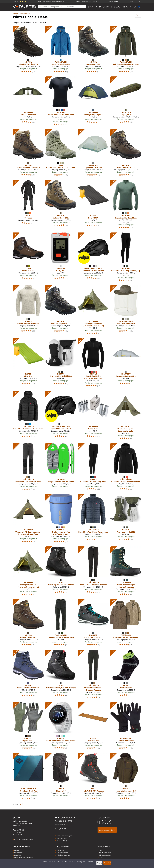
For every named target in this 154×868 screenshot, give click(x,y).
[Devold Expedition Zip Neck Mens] (126, 205)
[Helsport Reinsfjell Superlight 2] (93, 102)
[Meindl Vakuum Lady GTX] (61, 205)
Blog (101, 850)
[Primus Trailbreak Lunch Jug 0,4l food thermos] (61, 519)
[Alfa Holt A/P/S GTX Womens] (93, 777)
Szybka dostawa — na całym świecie (50, 1)
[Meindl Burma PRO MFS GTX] (126, 154)
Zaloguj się (60, 850)
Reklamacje (18, 853)
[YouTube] (109, 822)
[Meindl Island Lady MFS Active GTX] (28, 154)
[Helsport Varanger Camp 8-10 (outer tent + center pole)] (93, 311)
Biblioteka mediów (105, 855)
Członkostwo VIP (62, 853)
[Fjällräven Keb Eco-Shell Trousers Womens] (93, 572)
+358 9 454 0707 (65, 821)
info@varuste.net (62, 824)
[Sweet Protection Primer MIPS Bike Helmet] (93, 258)
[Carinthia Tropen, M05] (126, 102)
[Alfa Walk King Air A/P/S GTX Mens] (61, 572)
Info (125, 7)
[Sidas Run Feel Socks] (126, 675)
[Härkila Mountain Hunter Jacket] (126, 777)
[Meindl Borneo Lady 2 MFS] (28, 624)
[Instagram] (104, 822)
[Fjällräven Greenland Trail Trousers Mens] (28, 468)
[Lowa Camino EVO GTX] (28, 258)
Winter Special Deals (21, 14)
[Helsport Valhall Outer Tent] (28, 102)
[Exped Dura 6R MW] (93, 205)
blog (117, 7)
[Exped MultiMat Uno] (93, 727)
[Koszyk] (135, 7)
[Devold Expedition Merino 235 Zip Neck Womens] (93, 363)
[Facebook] (99, 822)
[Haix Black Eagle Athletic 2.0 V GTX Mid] (61, 154)
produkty (106, 7)
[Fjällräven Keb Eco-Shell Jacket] (61, 50)
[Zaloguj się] (131, 7)
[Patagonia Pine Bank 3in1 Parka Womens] (126, 624)
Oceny (20, 1)
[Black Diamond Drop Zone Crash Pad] (28, 777)
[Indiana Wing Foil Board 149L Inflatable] (61, 468)
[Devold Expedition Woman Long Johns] (93, 468)
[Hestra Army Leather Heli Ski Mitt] (61, 363)
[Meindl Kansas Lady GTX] (93, 50)
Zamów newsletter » (107, 830)
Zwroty (17, 850)
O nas (101, 857)
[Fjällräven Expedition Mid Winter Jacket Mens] (28, 416)
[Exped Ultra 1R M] (28, 363)
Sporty (93, 7)
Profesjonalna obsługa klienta (86, 1)
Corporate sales (62, 838)
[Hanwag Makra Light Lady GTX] (93, 624)
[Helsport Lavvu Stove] (93, 416)
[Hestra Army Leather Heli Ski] (126, 519)
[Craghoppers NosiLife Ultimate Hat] (126, 311)
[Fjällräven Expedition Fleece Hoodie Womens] (126, 468)
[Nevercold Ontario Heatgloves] (126, 727)
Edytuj (99, 863)
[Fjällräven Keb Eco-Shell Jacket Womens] (126, 50)
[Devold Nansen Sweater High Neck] (28, 311)
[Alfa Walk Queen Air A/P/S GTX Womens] (61, 675)
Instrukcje (18, 855)
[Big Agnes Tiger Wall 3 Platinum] (93, 154)
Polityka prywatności (63, 855)
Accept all (107, 863)
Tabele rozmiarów (105, 853)
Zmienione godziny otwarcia (24, 839)
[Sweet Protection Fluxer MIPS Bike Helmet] (61, 416)
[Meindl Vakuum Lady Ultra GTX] (61, 311)
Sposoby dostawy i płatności (24, 857)
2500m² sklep (113, 1)
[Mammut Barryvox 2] (61, 258)
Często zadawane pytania (65, 836)
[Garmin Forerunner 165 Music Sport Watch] (61, 727)
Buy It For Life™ (135, 1)
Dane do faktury (62, 841)
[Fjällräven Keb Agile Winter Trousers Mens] (61, 624)
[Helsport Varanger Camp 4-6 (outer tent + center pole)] (28, 572)
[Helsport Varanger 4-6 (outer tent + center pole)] (126, 416)
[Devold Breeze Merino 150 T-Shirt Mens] (61, 102)
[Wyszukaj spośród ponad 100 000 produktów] (62, 7)
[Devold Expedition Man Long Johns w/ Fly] (126, 258)
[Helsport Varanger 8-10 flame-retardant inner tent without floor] (28, 519)
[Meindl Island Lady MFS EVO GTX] (28, 675)
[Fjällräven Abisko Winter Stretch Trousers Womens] (93, 675)
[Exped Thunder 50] (61, 777)
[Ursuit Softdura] (28, 205)
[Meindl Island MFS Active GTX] (28, 50)
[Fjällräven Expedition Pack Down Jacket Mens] (93, 519)
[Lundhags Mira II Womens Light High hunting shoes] (126, 572)
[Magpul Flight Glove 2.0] (28, 727)
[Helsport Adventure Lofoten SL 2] (126, 363)
